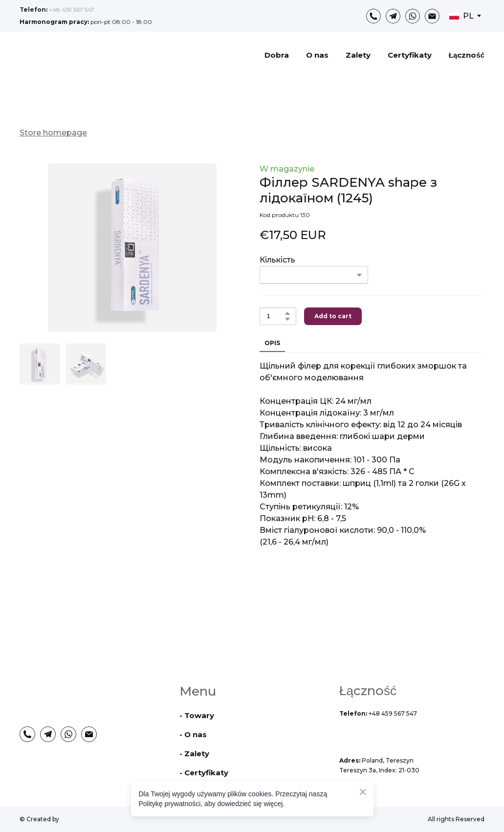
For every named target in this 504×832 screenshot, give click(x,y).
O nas (317, 55)
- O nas (193, 734)
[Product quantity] (275, 316)
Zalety (358, 55)
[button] (373, 16)
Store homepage (53, 133)
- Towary (197, 715)
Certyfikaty (410, 55)
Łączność (467, 55)
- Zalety (194, 754)
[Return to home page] (75, 55)
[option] (461, 16)
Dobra (277, 55)
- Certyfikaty (204, 773)
